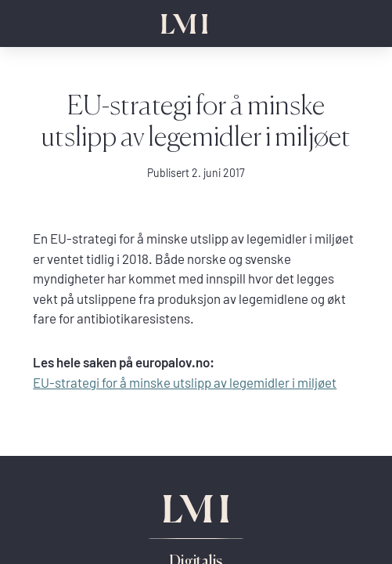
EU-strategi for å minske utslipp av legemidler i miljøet (185, 383)
